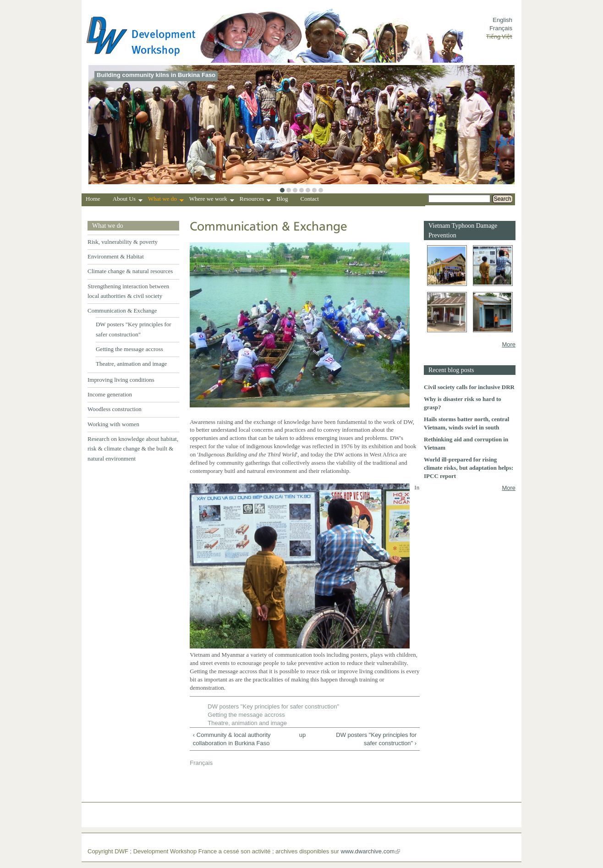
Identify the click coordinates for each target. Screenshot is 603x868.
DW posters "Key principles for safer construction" (273, 706)
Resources (255, 200)
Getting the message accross (129, 349)
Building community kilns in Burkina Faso (156, 75)
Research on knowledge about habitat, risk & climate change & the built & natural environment (133, 449)
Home (93, 199)
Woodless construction (115, 409)
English (502, 20)
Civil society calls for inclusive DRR (469, 387)
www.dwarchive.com (368, 851)
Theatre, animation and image (131, 364)
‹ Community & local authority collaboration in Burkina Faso (232, 739)
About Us (128, 200)
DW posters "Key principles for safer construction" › (376, 739)
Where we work (212, 200)
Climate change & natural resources (130, 271)
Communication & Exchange (122, 310)
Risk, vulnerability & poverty (123, 242)
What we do (166, 200)
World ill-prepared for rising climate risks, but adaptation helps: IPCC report (469, 468)
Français (501, 28)
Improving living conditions (121, 380)
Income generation (110, 394)
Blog (282, 199)
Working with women (113, 424)
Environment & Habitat (116, 256)
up (302, 735)
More (509, 344)
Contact (310, 199)
